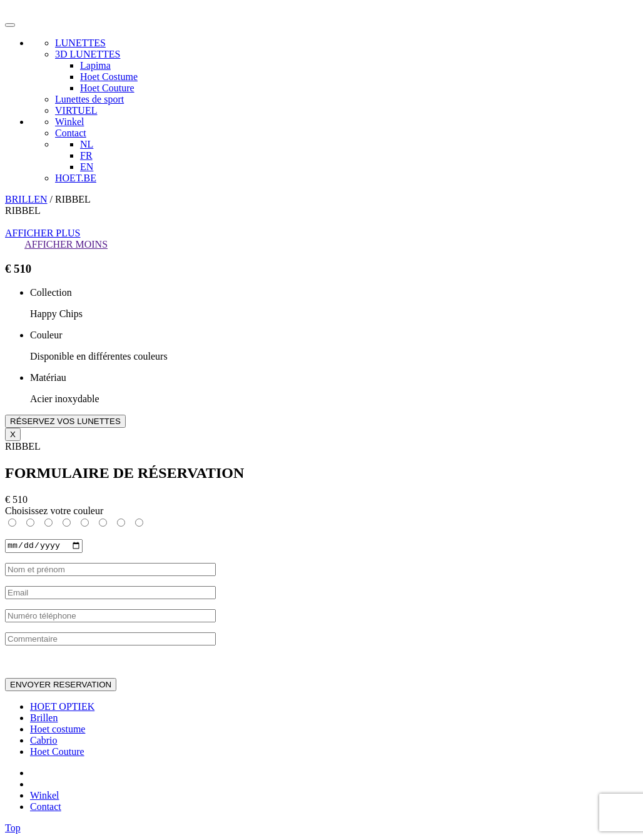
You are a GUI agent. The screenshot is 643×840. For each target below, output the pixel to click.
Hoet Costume (109, 77)
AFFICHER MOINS (66, 244)
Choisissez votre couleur (54, 511)
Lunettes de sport (89, 99)
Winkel (69, 122)
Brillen (44, 719)
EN (87, 167)
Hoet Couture (107, 88)
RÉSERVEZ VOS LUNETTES (65, 421)
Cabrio (44, 741)
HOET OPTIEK (62, 708)
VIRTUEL (76, 110)
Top (13, 829)
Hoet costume (58, 730)
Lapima (95, 65)
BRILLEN (26, 199)
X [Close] (13, 434)
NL (87, 144)
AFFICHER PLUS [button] (43, 233)
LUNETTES (80, 43)
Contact (71, 133)
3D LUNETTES (88, 54)
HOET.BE (76, 178)
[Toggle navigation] (10, 25)
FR (86, 155)
